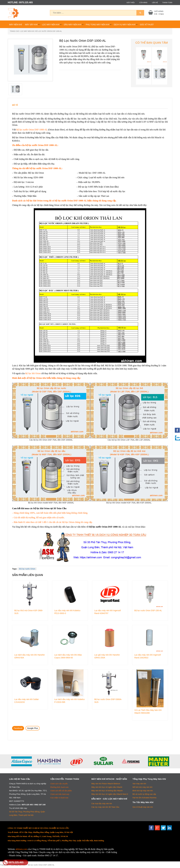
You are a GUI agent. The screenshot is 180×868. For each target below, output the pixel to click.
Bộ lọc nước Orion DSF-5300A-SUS (108, 701)
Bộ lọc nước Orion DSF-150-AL (148, 610)
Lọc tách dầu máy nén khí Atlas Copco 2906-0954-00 (68, 656)
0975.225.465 (13, 862)
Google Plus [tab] (32, 728)
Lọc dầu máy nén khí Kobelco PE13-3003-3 (67, 612)
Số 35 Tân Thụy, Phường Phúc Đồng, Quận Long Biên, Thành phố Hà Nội (27, 813)
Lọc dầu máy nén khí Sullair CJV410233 (27, 701)
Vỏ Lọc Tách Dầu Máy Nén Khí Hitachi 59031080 (148, 712)
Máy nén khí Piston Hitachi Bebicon (106, 784)
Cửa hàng (143, 3)
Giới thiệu (131, 3)
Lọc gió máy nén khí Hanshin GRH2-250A (107, 656)
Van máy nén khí (139, 784)
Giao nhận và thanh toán (59, 798)
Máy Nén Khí (16, 25)
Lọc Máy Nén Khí (51, 25)
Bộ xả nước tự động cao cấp (144, 794)
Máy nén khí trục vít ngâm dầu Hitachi (107, 787)
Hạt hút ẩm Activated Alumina (144, 798)
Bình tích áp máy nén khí (143, 791)
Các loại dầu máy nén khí (102, 804)
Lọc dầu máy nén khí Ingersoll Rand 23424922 (148, 656)
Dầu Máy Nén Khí (73, 25)
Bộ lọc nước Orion (27, 569)
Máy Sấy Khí (31, 25)
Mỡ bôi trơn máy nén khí (143, 787)
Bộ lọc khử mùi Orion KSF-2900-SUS (29, 612)
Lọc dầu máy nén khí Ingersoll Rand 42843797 (108, 612)
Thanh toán (167, 3)
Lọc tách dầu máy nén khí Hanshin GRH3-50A (30, 656)
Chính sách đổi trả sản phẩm (61, 791)
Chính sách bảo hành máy (60, 794)
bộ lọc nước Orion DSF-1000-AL (32, 130)
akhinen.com (21, 849)
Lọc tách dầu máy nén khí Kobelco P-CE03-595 (70, 701)
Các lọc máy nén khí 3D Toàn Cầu (105, 807)
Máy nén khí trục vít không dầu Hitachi (107, 791)
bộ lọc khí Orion (33, 373)
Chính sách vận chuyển (59, 784)
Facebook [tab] (18, 728)
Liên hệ (155, 3)
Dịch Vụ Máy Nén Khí (125, 25)
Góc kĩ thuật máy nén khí (143, 807)
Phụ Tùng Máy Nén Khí (98, 25)
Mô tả (15, 105)
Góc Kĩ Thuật (147, 25)
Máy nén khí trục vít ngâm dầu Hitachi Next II (110, 794)
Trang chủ (14, 31)
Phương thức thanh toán (59, 787)
